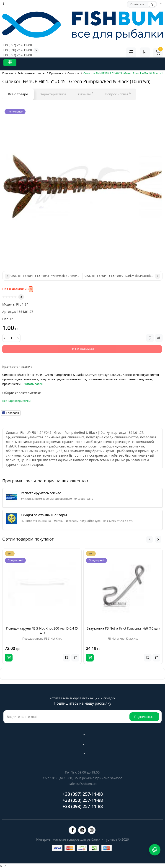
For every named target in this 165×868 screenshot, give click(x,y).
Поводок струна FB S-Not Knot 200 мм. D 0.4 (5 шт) (42, 630)
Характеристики (53, 94)
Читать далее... (34, 384)
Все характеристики (16, 401)
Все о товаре (18, 94)
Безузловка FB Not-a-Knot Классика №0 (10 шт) (123, 628)
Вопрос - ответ (118, 94)
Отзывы (86, 94)
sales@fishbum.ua (83, 784)
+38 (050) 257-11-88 (17, 50)
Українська (137, 4)
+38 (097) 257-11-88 (17, 45)
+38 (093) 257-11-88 (17, 55)
